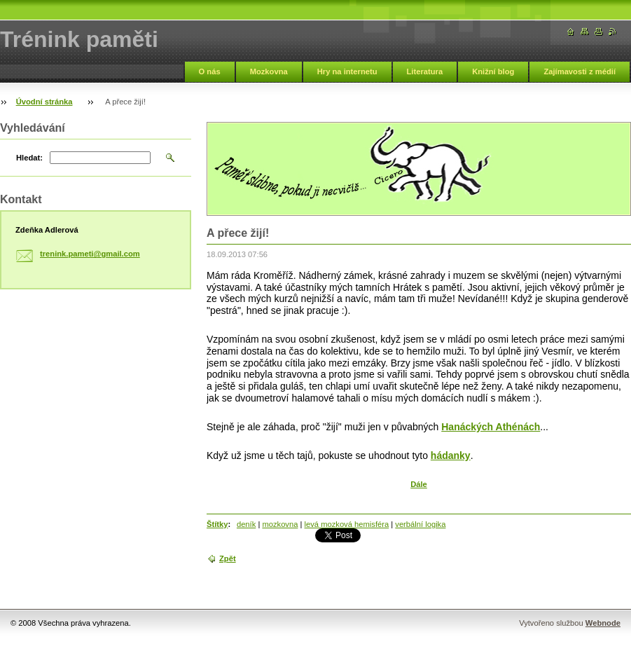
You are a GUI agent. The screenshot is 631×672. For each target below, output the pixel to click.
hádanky (451, 455)
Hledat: (29, 158)
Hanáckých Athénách (491, 427)
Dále (419, 484)
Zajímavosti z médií (580, 71)
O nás (210, 71)
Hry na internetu (347, 71)
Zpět (228, 558)
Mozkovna (269, 71)
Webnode (603, 623)
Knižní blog (493, 71)
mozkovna (280, 524)
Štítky (217, 524)
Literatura (425, 71)
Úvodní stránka (44, 102)
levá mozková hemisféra (347, 524)
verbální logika (420, 524)
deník (246, 524)
